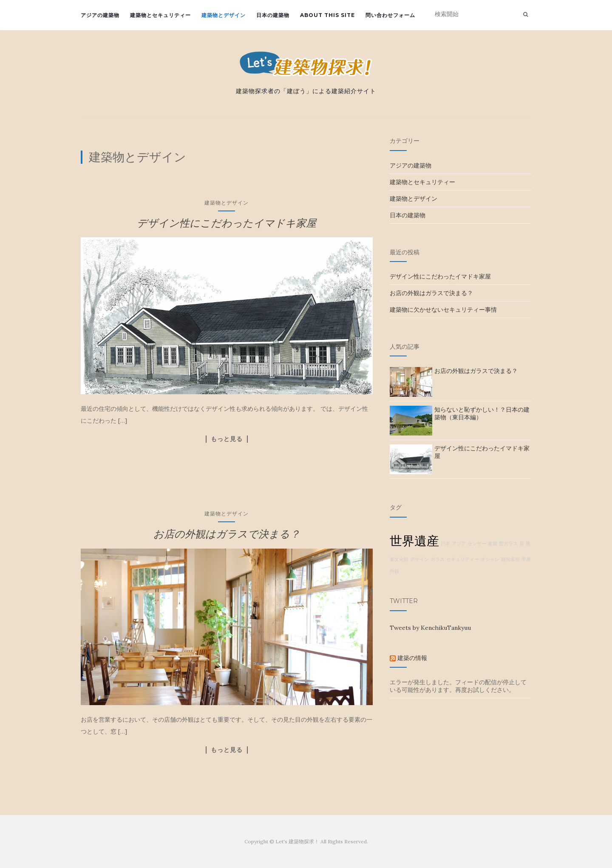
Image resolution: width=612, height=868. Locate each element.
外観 (394, 571)
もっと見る (227, 439)
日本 (445, 544)
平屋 (526, 559)
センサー (477, 544)
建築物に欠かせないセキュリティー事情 (443, 310)
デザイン (419, 559)
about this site (327, 15)
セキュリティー (463, 559)
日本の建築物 (273, 15)
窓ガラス (508, 544)
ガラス (438, 559)
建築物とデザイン (224, 15)
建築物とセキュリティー (160, 15)
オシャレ (490, 559)
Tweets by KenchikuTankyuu (430, 628)
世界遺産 (414, 541)
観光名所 (510, 559)
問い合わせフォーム (390, 15)
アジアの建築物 (100, 15)
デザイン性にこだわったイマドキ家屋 (227, 223)
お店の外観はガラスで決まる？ (227, 534)
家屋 (493, 544)
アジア (459, 544)
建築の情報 (412, 658)
